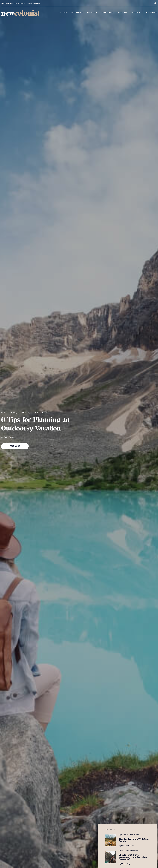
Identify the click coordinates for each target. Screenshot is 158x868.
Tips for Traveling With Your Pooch (134, 840)
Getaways (123, 13)
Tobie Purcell (9, 437)
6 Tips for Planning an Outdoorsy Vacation (35, 424)
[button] (155, 3)
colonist (21, 14)
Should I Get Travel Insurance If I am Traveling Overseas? (133, 857)
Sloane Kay (126, 864)
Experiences (136, 13)
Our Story (62, 13)
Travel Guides (108, 13)
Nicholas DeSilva (128, 846)
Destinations (77, 13)
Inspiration (92, 13)
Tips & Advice (151, 13)
